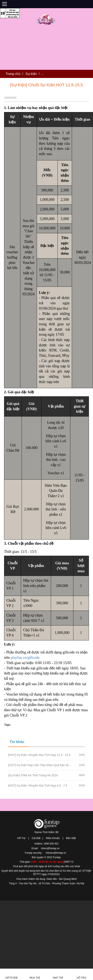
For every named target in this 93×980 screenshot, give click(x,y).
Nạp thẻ (58, 978)
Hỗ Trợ (21, 838)
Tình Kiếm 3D (46, 19)
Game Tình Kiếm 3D (46, 832)
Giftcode (12, 978)
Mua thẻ (35, 978)
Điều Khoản (53, 838)
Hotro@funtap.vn (50, 848)
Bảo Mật (71, 838)
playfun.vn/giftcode (25, 658)
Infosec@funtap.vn (56, 853)
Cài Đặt (36, 838)
